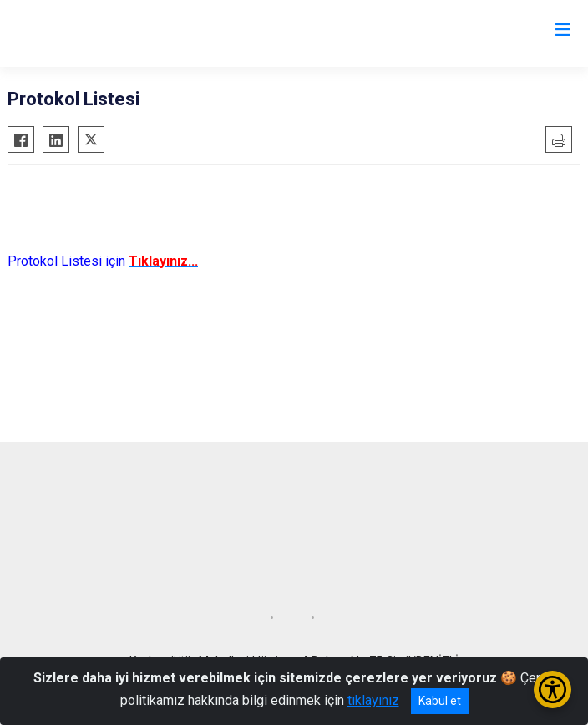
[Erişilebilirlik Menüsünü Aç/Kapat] (553, 690)
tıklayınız (373, 700)
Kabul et (440, 701)
